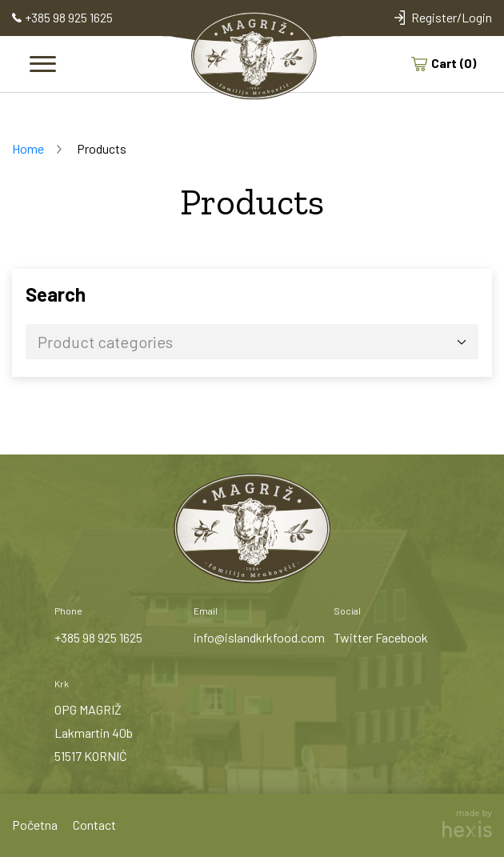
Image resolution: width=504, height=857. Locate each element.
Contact (94, 825)
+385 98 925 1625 (98, 637)
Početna (35, 825)
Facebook (402, 637)
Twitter (353, 637)
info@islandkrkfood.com (259, 637)
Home (28, 148)
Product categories (105, 342)
